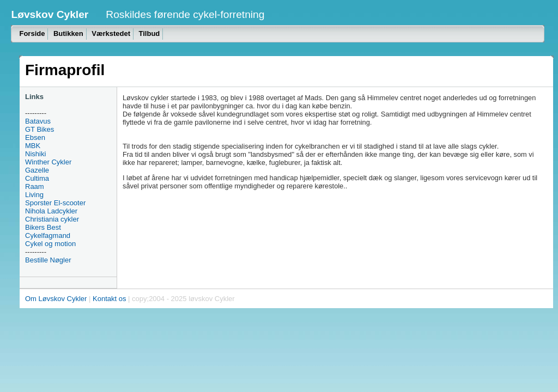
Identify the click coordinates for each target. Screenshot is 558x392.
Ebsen (35, 137)
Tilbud (150, 33)
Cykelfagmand (48, 235)
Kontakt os (109, 299)
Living (34, 195)
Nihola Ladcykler (51, 211)
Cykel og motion (50, 244)
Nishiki (35, 154)
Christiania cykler (52, 219)
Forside (32, 33)
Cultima (37, 178)
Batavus (38, 121)
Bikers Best (43, 227)
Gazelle (37, 170)
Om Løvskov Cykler (56, 299)
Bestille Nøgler (48, 260)
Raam (35, 186)
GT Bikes (40, 129)
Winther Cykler (48, 162)
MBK (33, 146)
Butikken (68, 33)
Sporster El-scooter (55, 203)
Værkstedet (111, 33)
